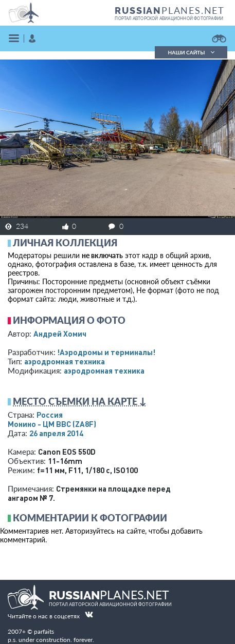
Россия (50, 415)
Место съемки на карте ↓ (80, 401)
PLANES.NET (170, 10)
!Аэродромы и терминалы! (106, 352)
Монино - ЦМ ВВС (52, 424)
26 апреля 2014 (56, 433)
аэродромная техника (65, 361)
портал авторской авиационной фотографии (169, 18)
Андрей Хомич (60, 334)
